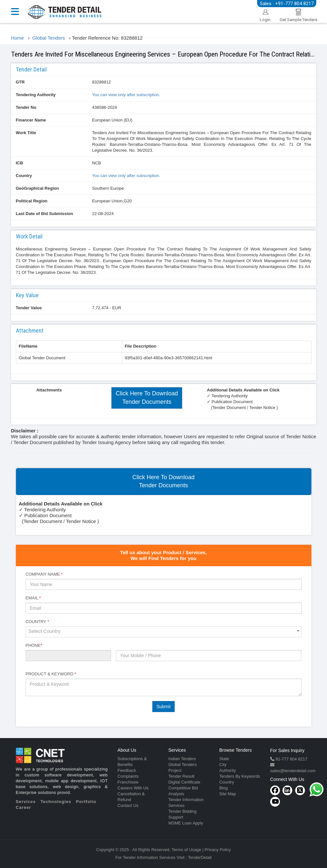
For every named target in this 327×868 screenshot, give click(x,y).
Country (24, 176)
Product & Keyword (51, 674)
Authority (227, 770)
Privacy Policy (218, 850)
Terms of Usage (187, 850)
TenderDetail (200, 857)
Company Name (44, 574)
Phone (34, 645)
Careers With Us (133, 788)
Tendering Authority (36, 95)
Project (175, 770)
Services (26, 802)
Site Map (227, 794)
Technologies (56, 802)
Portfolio (86, 802)
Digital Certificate (184, 782)
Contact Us (128, 805)
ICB (19, 163)
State (224, 759)
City (223, 765)
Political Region (32, 201)
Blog (223, 788)
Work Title (26, 133)
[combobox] (164, 632)
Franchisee (128, 782)
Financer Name (31, 120)
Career (24, 807)
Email (33, 598)
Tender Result (181, 776)
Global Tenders (182, 765)
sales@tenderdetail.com (293, 771)
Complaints (128, 776)
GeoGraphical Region (38, 188)
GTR (20, 82)
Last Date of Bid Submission (44, 214)
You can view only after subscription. (126, 95)
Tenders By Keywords (240, 776)
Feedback (127, 770)
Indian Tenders (182, 759)
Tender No (26, 107)
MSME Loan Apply (186, 823)
